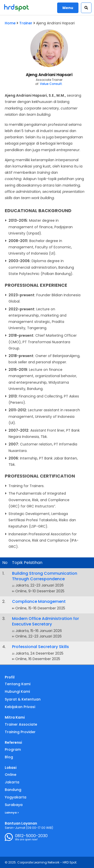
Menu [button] (68, 8)
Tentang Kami (18, 684)
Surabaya (14, 805)
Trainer (26, 23)
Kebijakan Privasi (20, 707)
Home (10, 23)
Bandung (13, 790)
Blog (9, 757)
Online (11, 775)
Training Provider (20, 732)
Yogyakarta (16, 797)
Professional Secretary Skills (40, 647)
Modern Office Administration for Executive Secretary (45, 621)
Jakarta (12, 782)
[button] (86, 8)
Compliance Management (39, 601)
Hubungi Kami (17, 691)
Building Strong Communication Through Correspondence (45, 576)
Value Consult (51, 84)
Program (13, 749)
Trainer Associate (21, 724)
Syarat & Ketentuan (23, 699)
